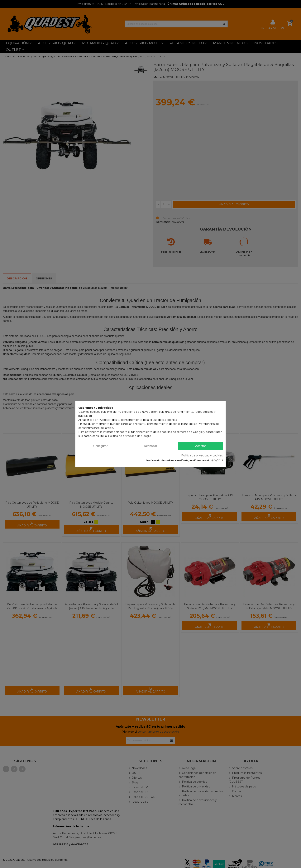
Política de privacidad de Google (130, 436)
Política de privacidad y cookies (202, 455)
